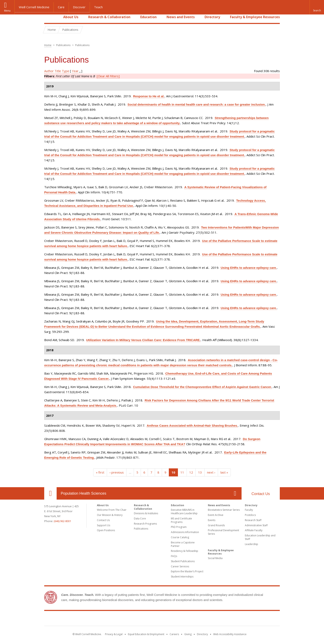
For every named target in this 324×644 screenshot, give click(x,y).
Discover (79, 7)
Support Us (104, 525)
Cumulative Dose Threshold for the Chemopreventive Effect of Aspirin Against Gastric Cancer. (202, 387)
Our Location (50, 493)
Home (49, 17)
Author (49, 71)
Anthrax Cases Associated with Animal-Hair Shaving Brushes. (192, 426)
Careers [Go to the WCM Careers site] (174, 634)
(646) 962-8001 (62, 521)
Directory (212, 17)
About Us (71, 17)
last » (224, 472)
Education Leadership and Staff (260, 537)
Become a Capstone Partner (183, 544)
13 (200, 472)
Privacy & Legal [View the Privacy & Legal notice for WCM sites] (114, 634)
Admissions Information (185, 532)
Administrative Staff (256, 525)
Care (61, 7)
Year (75, 71)
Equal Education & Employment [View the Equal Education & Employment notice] (146, 634)
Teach (98, 7)
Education (148, 17)
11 (182, 472)
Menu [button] (7, 11)
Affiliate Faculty (254, 530)
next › (211, 472)
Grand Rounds (216, 525)
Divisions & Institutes (146, 513)
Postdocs (250, 515)
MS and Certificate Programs (181, 520)
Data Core (140, 518)
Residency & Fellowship (185, 551)
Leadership (251, 544)
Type (66, 71)
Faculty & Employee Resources (255, 17)
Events (212, 520)
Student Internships (182, 577)
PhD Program (179, 527)
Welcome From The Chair (112, 510)
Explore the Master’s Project (187, 571)
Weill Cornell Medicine (34, 7)
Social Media (215, 558)
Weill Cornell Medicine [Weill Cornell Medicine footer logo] (162, 619)
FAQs (174, 556)
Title (58, 71)
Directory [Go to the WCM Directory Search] (202, 634)
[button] (317, 7)
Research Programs (145, 524)
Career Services (180, 566)
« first (100, 472)
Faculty (249, 510)
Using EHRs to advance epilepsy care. (249, 268)
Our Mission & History (110, 515)
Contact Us (261, 494)
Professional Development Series (223, 532)
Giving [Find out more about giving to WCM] (188, 634)
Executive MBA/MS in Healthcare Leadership (184, 512)
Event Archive (216, 515)
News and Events (181, 17)
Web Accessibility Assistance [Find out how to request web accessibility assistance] (230, 634)
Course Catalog (180, 537)
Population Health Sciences (83, 493)
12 (191, 472)
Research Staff (253, 520)
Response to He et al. (149, 96)
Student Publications (183, 561)
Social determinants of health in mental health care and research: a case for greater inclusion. (197, 104)
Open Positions (106, 530)
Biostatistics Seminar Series (224, 510)
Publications (141, 529)
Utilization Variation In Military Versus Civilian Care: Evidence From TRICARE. (143, 340)
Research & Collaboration (109, 17)
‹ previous (117, 472)
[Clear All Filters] (108, 76)
